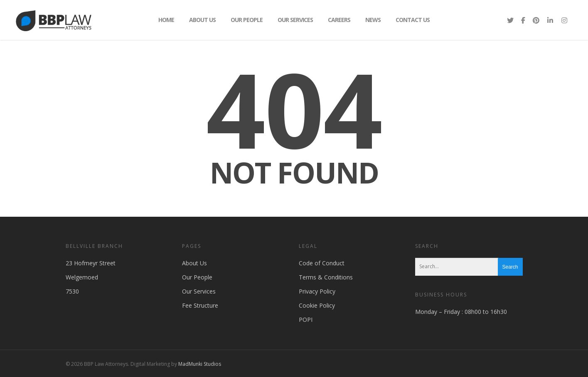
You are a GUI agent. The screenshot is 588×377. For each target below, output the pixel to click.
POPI (306, 319)
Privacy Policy (317, 291)
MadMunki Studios (200, 364)
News (373, 20)
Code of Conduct (322, 263)
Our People (247, 20)
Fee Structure (200, 305)
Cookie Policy (317, 305)
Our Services (295, 20)
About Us (202, 20)
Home (166, 20)
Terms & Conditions (326, 277)
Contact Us (413, 20)
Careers (339, 20)
